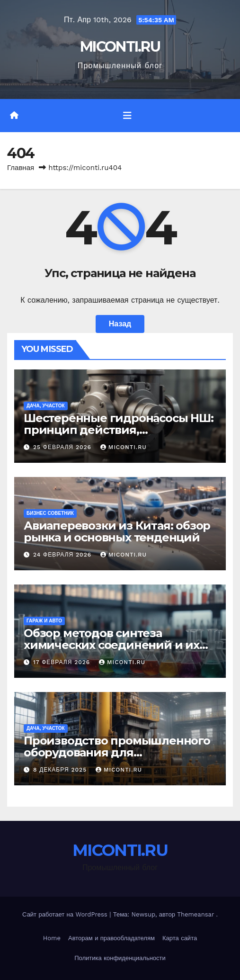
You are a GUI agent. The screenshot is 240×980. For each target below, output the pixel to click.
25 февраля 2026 (63, 447)
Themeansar (196, 914)
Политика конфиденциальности (120, 958)
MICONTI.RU (120, 47)
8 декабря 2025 (61, 770)
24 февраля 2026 (63, 555)
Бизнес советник (50, 513)
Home (52, 938)
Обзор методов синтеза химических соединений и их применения (111, 645)
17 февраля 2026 (63, 662)
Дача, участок (46, 406)
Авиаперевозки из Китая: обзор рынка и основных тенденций (117, 531)
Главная (21, 168)
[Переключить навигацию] (127, 116)
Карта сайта (180, 938)
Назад (120, 324)
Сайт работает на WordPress (66, 914)
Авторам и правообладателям (111, 938)
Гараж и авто (44, 621)
